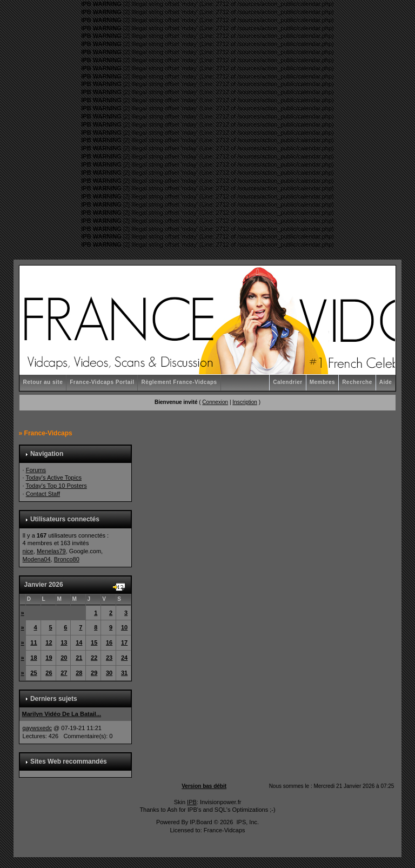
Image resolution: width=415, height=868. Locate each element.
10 (124, 627)
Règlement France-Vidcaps (179, 382)
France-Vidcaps (48, 433)
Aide (386, 382)
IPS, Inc (247, 822)
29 (94, 673)
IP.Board (201, 822)
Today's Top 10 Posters (56, 486)
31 (124, 673)
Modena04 (37, 559)
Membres (322, 382)
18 (34, 658)
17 (124, 642)
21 (79, 658)
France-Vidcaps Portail (102, 382)
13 (64, 642)
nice (28, 551)
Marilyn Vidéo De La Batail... (62, 714)
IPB (192, 802)
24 (124, 658)
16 (109, 642)
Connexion (215, 402)
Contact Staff (43, 494)
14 (79, 642)
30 (109, 673)
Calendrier (287, 382)
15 (94, 642)
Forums (36, 470)
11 (34, 642)
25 (34, 673)
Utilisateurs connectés (65, 519)
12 (49, 642)
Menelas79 (51, 551)
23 (109, 658)
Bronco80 (67, 559)
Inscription (245, 402)
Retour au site (43, 382)
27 (64, 673)
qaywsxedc (37, 728)
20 (64, 658)
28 (79, 673)
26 (49, 673)
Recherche (357, 382)
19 (49, 658)
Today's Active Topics (53, 478)
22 (94, 658)
